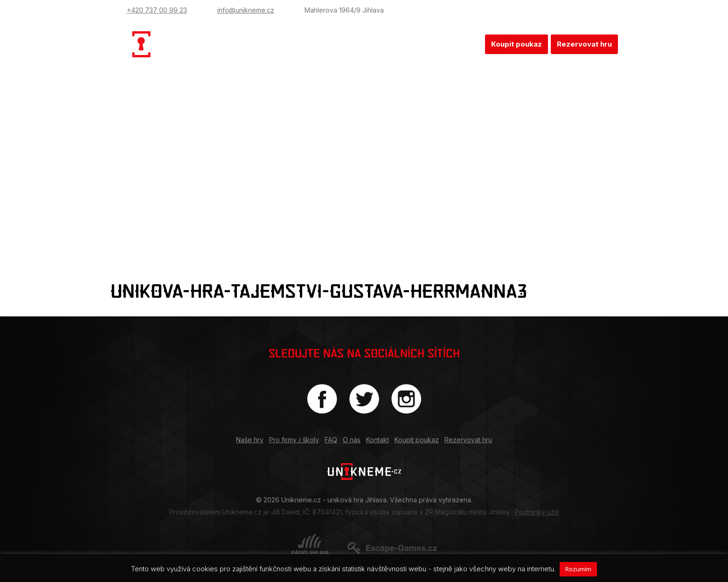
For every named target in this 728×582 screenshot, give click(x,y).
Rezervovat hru (584, 44)
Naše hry (277, 44)
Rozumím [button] (578, 569)
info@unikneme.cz (246, 10)
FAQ (392, 44)
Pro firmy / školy (340, 44)
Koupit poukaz (517, 44)
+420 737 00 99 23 (157, 10)
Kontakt (462, 44)
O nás (424, 44)
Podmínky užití (537, 512)
